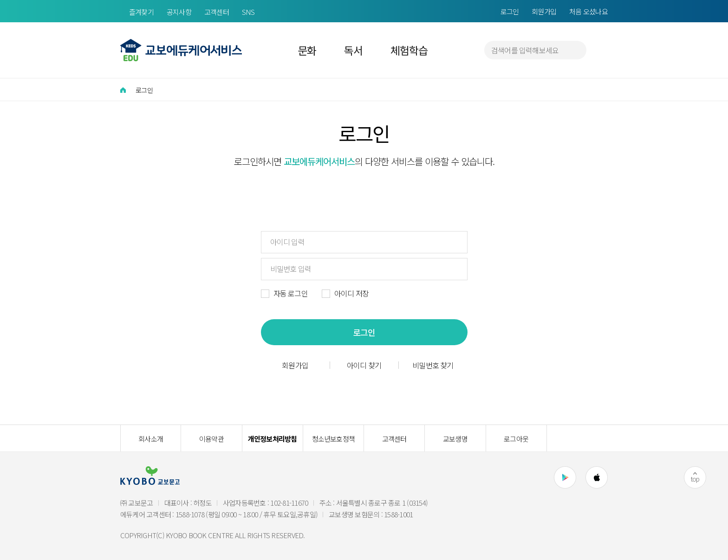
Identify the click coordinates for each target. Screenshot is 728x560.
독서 (353, 50)
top (695, 479)
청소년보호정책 (334, 439)
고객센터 (217, 12)
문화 (307, 50)
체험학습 (409, 50)
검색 (575, 50)
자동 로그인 (291, 293)
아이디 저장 (351, 293)
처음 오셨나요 (588, 11)
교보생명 (455, 439)
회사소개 (151, 439)
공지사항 (179, 12)
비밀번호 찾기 (433, 365)
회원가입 (544, 11)
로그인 (510, 11)
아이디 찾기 (364, 365)
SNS (248, 12)
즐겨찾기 (141, 12)
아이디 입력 (287, 242)
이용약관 (211, 439)
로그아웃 (516, 439)
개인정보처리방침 (273, 439)
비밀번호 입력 (291, 269)
